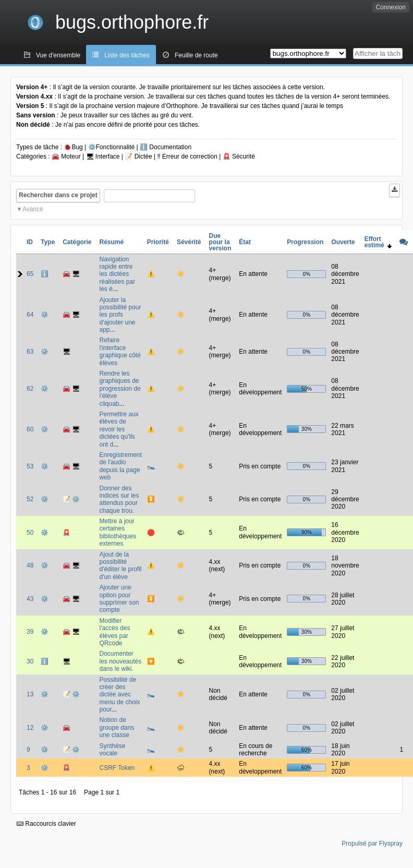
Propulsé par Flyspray (372, 843)
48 (30, 565)
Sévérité (189, 242)
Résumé (111, 242)
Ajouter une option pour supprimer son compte (119, 599)
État (245, 242)
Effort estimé (378, 242)
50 (30, 533)
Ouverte (343, 242)
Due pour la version (220, 242)
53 (30, 466)
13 (30, 694)
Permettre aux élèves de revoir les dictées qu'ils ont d (119, 429)
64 (30, 315)
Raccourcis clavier (46, 824)
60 (30, 429)
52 (30, 499)
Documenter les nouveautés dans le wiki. (120, 661)
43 (30, 599)
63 (30, 352)
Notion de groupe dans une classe (117, 727)
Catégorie (77, 242)
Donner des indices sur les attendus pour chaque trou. (119, 499)
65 (30, 274)
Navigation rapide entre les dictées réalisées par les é (117, 274)
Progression (305, 242)
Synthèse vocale (112, 750)
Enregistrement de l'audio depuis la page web (120, 466)
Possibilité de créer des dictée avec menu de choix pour (119, 695)
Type (48, 242)
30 (30, 661)
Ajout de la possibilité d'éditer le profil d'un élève (120, 566)
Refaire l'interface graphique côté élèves (120, 351)
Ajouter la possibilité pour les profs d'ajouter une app (120, 315)
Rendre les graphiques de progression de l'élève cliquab (120, 389)
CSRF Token (117, 768)
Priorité (158, 242)
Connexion (391, 7)
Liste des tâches (127, 55)
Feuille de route (196, 55)
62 (30, 389)
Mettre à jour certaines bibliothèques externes (118, 532)
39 (30, 632)
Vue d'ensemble (58, 55)
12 (30, 728)
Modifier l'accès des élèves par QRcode (114, 632)
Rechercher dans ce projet (58, 195)
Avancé (33, 209)
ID (30, 242)
